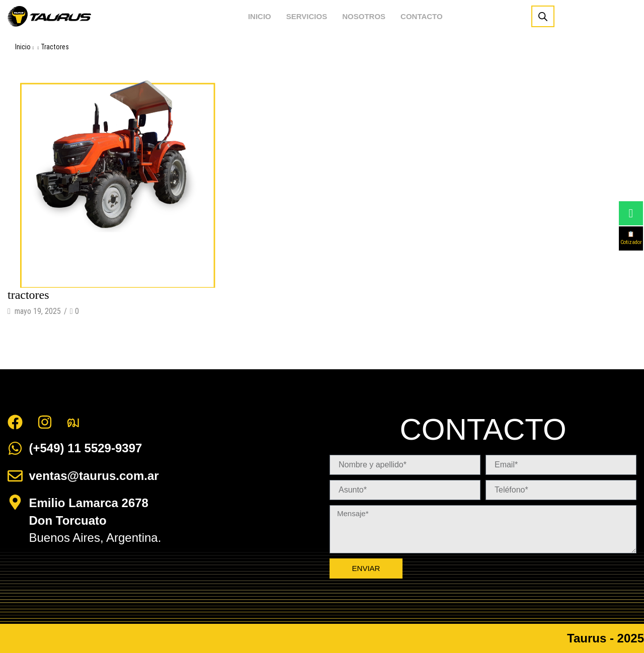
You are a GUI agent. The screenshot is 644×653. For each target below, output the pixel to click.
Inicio (23, 47)
